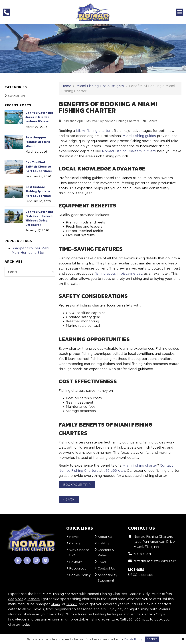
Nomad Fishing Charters (122, 121)
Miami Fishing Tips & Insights (100, 86)
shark (56, 604)
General (153, 121)
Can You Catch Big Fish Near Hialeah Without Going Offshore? (39, 218)
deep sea (16, 599)
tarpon (72, 604)
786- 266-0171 (138, 620)
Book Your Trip (78, 485)
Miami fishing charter (93, 131)
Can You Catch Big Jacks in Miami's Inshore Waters (39, 117)
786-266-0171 (114, 471)
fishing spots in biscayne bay (119, 273)
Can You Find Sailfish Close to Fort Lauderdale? (39, 166)
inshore (34, 599)
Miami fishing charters (61, 594)
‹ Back (69, 500)
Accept (152, 639)
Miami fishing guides (139, 136)
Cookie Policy (133, 639)
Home (66, 86)
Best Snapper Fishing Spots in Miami (38, 142)
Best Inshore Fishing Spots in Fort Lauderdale (38, 191)
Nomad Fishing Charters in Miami (129, 151)
